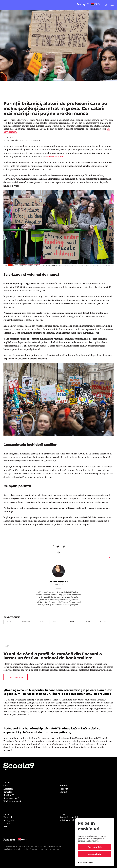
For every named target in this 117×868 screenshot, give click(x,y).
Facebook (8, 817)
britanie (87, 622)
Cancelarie (8, 792)
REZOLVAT (9, 795)
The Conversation (54, 156)
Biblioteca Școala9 (12, 801)
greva (10, 622)
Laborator (8, 789)
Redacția (64, 789)
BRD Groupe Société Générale (25, 847)
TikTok (7, 823)
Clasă (6, 786)
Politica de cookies (68, 820)
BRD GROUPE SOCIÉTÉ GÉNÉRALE (47, 849)
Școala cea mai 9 (11, 798)
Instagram (9, 820)
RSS (5, 827)
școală (56, 622)
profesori (26, 622)
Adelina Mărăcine (59, 582)
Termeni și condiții (69, 817)
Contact (63, 792)
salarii (103, 622)
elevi (42, 622)
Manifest (64, 786)
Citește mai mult (16, 677)
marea (71, 622)
